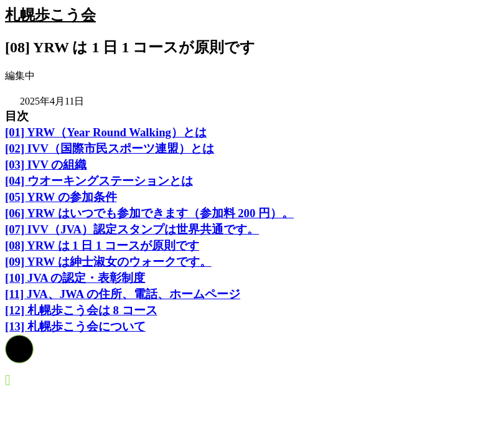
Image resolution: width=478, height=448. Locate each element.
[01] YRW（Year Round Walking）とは (106, 132)
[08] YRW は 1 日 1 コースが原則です (102, 245)
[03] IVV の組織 (46, 165)
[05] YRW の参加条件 (61, 197)
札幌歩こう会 (50, 15)
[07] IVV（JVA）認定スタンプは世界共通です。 (132, 229)
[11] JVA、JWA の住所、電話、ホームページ (123, 294)
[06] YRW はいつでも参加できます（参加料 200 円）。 (149, 213)
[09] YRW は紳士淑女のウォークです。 (108, 262)
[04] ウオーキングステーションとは (99, 181)
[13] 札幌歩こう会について (75, 326)
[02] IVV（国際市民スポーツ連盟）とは (110, 148)
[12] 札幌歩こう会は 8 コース (81, 310)
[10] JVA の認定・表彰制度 (75, 278)
